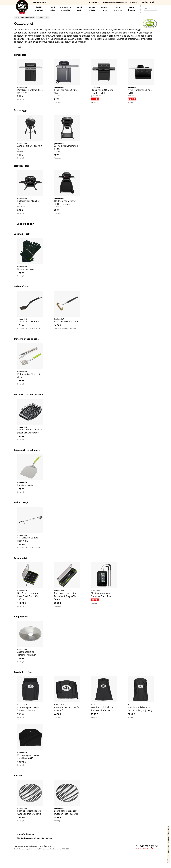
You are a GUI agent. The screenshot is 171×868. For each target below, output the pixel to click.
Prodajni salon (40, 2)
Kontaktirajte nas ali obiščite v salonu (35, 838)
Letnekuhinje (132, 9)
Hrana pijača (92, 9)
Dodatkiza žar (52, 9)
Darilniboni (79, 9)
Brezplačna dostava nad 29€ (115, 2)
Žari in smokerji (39, 9)
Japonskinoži (105, 9)
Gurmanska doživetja (65, 9)
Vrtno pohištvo (118, 9)
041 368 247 (95, 2)
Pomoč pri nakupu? (26, 834)
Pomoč (134, 2)
